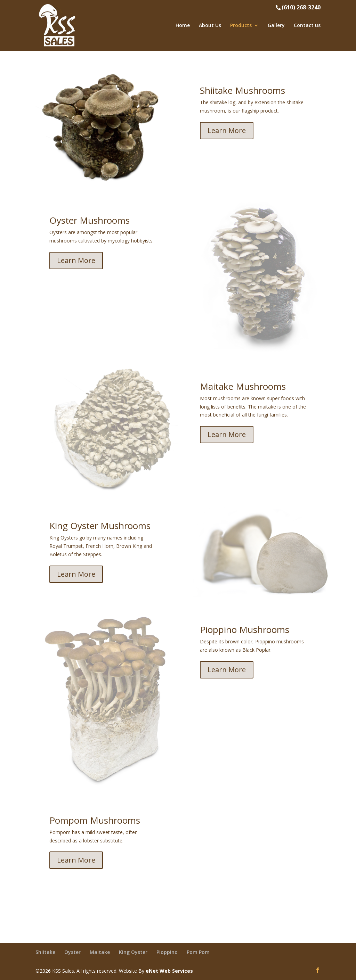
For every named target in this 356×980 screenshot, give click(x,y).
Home (183, 26)
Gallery (276, 26)
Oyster (72, 952)
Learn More (227, 130)
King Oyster (133, 952)
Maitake (100, 952)
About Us (210, 26)
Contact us (307, 26)
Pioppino (167, 952)
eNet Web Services (169, 971)
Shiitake (45, 952)
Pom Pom (198, 952)
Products (241, 26)
